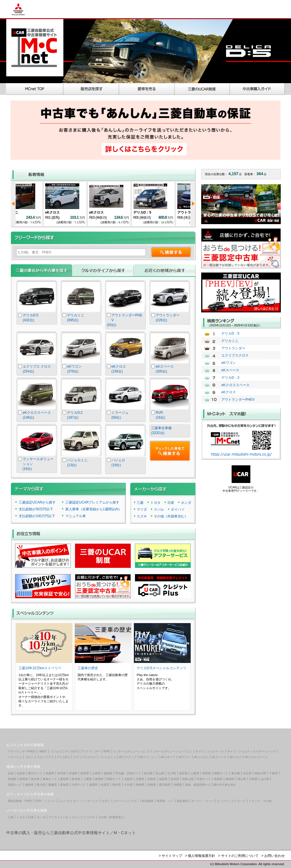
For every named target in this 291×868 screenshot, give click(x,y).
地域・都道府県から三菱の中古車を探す (211, 785)
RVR (106, 751)
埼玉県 (247, 773)
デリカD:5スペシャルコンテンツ (162, 668)
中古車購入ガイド (257, 89)
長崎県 (140, 785)
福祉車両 (182, 801)
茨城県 (12, 779)
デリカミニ (26, 212)
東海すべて (50, 779)
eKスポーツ (168, 757)
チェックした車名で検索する (170, 451)
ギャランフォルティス (210, 751)
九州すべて (79, 785)
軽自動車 (148, 801)
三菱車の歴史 (88, 668)
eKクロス (68, 212)
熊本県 (117, 785)
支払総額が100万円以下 (37, 516)
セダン (106, 801)
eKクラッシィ (149, 757)
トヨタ (155, 503)
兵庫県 (140, 779)
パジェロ (56, 751)
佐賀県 (105, 785)
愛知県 (64, 779)
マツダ (142, 509)
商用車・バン (165, 801)
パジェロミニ (107, 757)
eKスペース (230, 370)
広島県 (253, 779)
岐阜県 (76, 779)
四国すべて (15, 785)
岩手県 (61, 773)
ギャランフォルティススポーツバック (251, 751)
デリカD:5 (71, 751)
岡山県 (242, 779)
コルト (29, 757)
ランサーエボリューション (130, 751)
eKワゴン (229, 363)
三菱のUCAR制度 (202, 89)
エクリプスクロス (235, 355)
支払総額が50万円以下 (36, 509)
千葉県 (273, 773)
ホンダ (186, 503)
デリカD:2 (63, 757)
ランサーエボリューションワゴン (171, 751)
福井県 (183, 773)
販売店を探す (91, 89)
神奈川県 (260, 773)
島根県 (230, 779)
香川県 (41, 785)
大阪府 (128, 779)
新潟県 (148, 773)
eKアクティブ (128, 757)
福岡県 (93, 785)
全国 (11, 773)
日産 (171, 503)
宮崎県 (151, 785)
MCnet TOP (35, 89)
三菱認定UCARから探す (37, 502)
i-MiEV (42, 751)
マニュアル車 (76, 516)
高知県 (64, 785)
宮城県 (73, 773)
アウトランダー (233, 348)
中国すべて (204, 779)
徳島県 (29, 785)
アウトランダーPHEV (238, 400)
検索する (171, 252)
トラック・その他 (260, 801)
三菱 (140, 503)
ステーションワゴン (126, 801)
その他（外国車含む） (171, 516)
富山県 (160, 773)
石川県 (172, 773)
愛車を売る (147, 89)
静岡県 (99, 779)
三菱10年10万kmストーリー (40, 668)
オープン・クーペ (203, 801)
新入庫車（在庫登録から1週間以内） (94, 509)
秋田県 (85, 773)
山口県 (265, 779)
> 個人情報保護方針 (200, 856)
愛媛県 (53, 785)
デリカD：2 (230, 378)
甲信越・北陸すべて (128, 773)
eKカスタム (201, 757)
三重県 (88, 779)
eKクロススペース (235, 385)
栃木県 (35, 779)
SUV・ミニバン (46, 801)
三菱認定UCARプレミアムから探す (92, 502)
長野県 (207, 773)
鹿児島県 (165, 785)
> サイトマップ (171, 856)
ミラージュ (15, 757)
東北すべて (35, 773)
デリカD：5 (158, 212)
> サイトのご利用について (238, 856)
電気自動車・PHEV (20, 801)
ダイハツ (178, 509)
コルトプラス (45, 757)
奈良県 (175, 779)
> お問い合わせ (273, 856)
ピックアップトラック (231, 801)
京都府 (151, 779)
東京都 (236, 773)
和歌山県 (188, 779)
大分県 (128, 785)
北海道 (21, 773)
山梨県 (195, 773)
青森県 (50, 773)
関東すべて (221, 773)
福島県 (108, 773)
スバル (159, 509)
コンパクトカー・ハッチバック (79, 801)
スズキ (142, 516)
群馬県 (24, 779)
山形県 (96, 773)
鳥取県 (218, 779)
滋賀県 (163, 779)
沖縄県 (178, 785)
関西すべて (114, 779)
